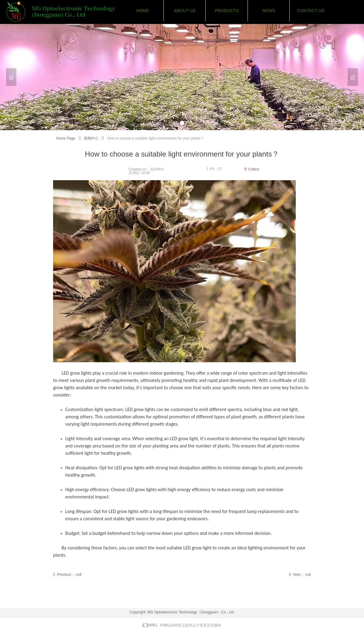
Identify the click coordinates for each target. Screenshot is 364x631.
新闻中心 (91, 138)
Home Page (66, 138)
